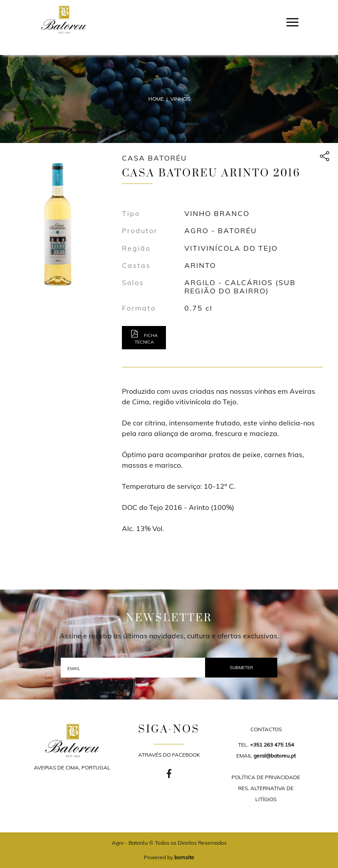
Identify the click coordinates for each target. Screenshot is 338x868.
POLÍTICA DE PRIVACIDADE (266, 777)
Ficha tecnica (144, 337)
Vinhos (180, 99)
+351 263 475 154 (272, 745)
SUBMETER (241, 668)
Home (156, 99)
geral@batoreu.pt (275, 756)
